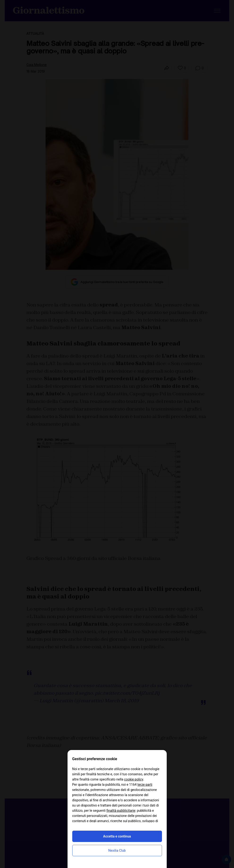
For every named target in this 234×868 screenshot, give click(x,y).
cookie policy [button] (134, 779)
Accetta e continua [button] (117, 836)
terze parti (145, 785)
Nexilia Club (117, 851)
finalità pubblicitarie (121, 811)
